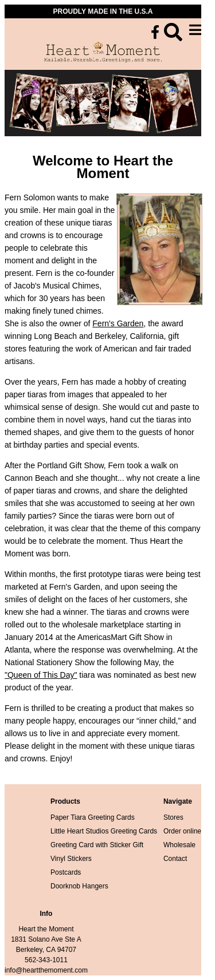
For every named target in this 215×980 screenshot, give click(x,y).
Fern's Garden (118, 323)
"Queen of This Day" (41, 675)
